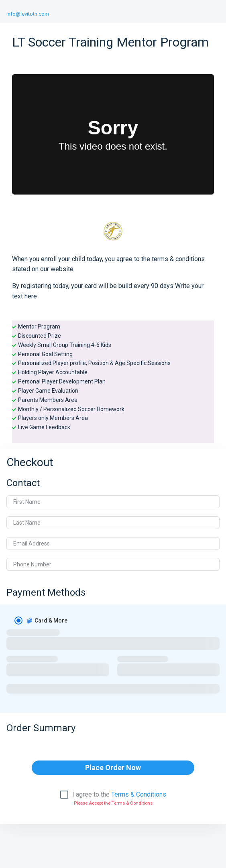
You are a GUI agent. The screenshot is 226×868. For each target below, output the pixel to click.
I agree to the (119, 795)
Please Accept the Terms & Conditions (113, 803)
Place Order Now (113, 768)
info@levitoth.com (28, 14)
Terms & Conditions (139, 794)
